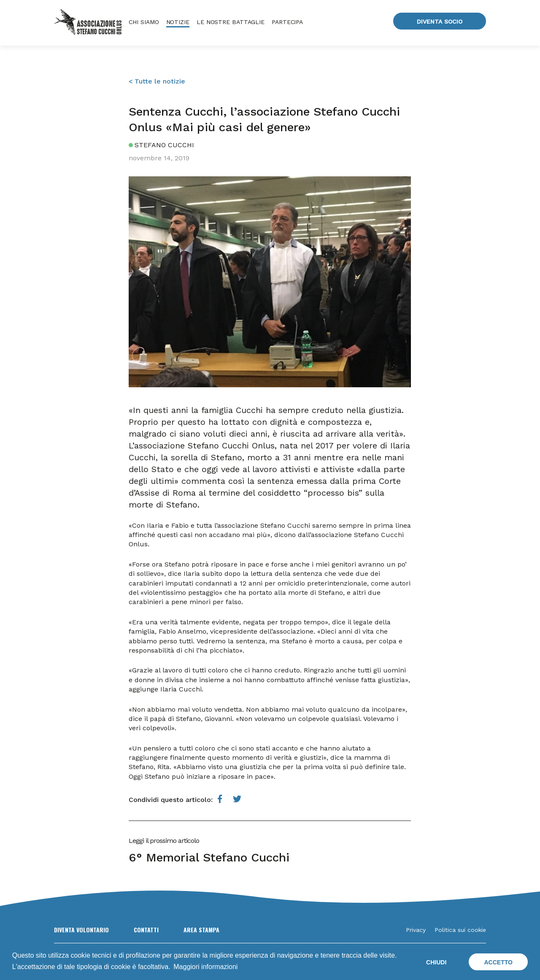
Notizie (178, 22)
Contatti (146, 930)
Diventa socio (440, 22)
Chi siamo (144, 22)
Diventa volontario (81, 930)
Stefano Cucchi (164, 145)
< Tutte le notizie (157, 81)
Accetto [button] (498, 962)
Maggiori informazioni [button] (205, 967)
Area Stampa (201, 930)
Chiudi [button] (436, 962)
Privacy (416, 930)
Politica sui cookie (460, 930)
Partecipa (287, 22)
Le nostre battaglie (231, 22)
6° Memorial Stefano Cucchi (209, 857)
